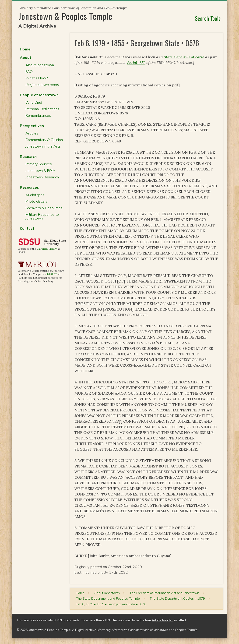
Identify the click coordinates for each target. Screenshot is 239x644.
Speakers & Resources (44, 208)
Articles (32, 133)
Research (28, 157)
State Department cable (184, 57)
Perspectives (32, 126)
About (26, 58)
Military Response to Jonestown (42, 216)
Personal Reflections (42, 109)
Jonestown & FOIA (40, 171)
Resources (29, 188)
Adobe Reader (162, 620)
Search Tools (208, 18)
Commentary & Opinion (44, 140)
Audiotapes (35, 195)
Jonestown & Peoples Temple (65, 16)
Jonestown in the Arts (43, 146)
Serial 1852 (136, 63)
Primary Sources (39, 164)
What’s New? (37, 78)
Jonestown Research (42, 177)
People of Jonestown (39, 95)
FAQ (29, 72)
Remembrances (38, 116)
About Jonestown (40, 65)
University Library (47, 249)
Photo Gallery (37, 202)
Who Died (34, 103)
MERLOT (52, 274)
